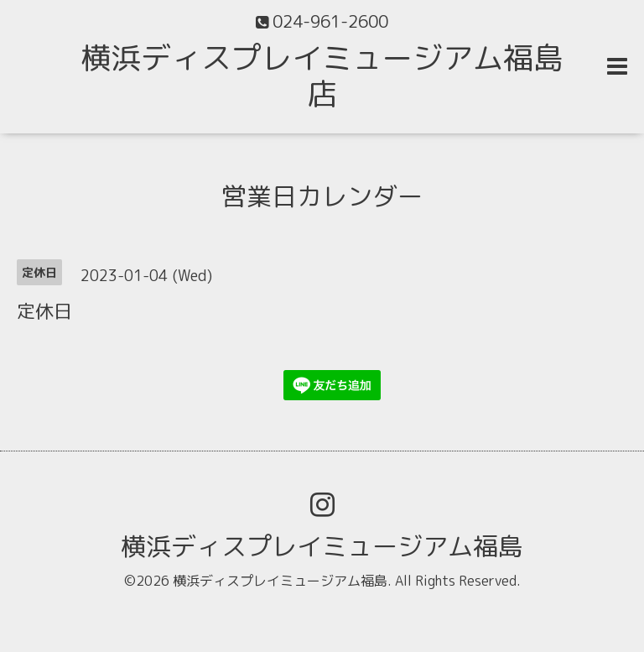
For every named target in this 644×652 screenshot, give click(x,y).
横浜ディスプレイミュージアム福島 (322, 546)
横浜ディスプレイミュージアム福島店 (322, 76)
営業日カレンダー (322, 196)
